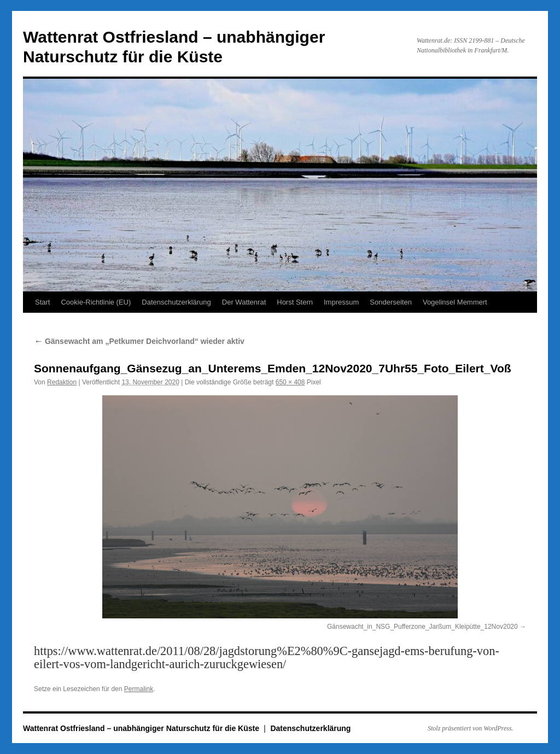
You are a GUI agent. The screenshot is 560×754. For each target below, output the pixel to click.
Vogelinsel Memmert (455, 302)
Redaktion (62, 382)
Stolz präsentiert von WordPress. (471, 728)
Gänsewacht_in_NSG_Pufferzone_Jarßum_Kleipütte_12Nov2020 (422, 627)
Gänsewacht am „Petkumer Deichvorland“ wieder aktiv (139, 341)
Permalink (139, 689)
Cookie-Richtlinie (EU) (96, 302)
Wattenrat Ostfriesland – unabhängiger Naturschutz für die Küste (142, 728)
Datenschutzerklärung (176, 302)
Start (42, 302)
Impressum (341, 302)
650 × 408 (290, 382)
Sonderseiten (391, 302)
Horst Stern (295, 302)
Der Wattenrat (244, 302)
